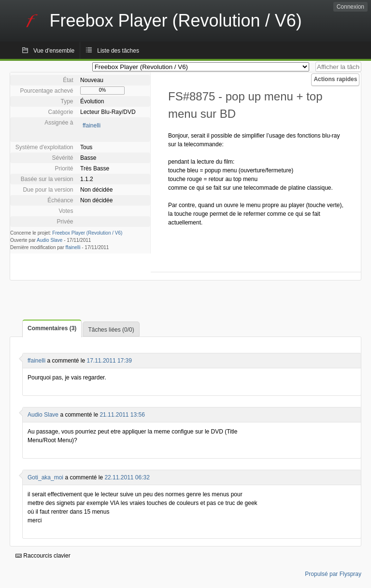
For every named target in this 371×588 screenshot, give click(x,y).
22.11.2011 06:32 (127, 477)
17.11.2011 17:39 (109, 361)
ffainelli (92, 126)
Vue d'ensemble (54, 51)
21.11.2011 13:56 (122, 415)
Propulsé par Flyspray (333, 574)
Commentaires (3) (52, 328)
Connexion (350, 7)
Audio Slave (50, 240)
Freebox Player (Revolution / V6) (87, 233)
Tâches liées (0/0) (111, 330)
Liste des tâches (118, 51)
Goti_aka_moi (45, 477)
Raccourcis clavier (43, 556)
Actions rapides (335, 79)
